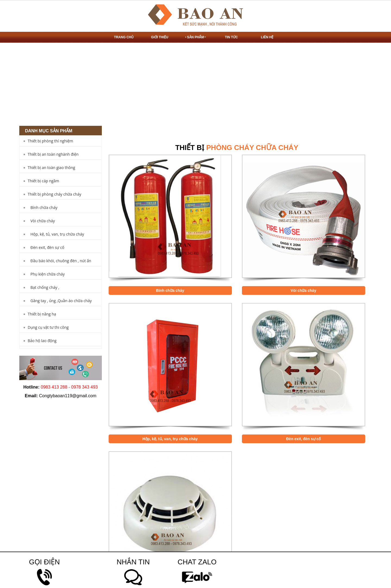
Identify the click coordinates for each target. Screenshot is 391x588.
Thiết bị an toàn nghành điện (53, 154)
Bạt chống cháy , (45, 287)
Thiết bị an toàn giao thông (51, 168)
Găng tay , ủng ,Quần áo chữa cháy (61, 301)
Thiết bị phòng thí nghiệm (50, 141)
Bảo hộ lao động (42, 341)
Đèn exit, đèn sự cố (47, 247)
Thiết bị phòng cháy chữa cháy (54, 194)
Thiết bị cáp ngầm (43, 181)
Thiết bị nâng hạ (42, 314)
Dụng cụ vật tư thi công (48, 327)
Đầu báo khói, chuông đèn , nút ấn (61, 261)
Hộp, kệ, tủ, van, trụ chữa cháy (57, 234)
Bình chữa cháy (44, 207)
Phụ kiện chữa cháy (48, 274)
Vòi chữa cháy (43, 221)
